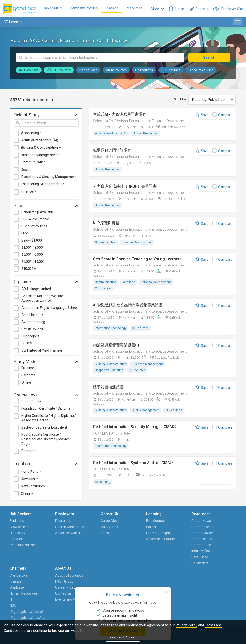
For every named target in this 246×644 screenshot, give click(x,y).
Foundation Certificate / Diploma (46, 410)
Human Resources (146, 135)
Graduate (181, 534)
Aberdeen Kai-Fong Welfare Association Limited (42, 300)
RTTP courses (171, 71)
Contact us (215, 540)
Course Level (46, 396)
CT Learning (13, 23)
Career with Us (218, 534)
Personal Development (137, 244)
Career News (153, 522)
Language (129, 284)
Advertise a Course (119, 543)
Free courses (88, 71)
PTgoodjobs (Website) (183, 567)
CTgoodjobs (30, 337)
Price (46, 207)
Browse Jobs (20, 528)
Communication (34, 163)
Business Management (41, 156)
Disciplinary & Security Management (49, 178)
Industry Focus (154, 552)
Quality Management (146, 412)
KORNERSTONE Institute (111, 435)
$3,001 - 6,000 (32, 256)
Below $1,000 (32, 242)
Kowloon (30, 480)
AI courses (29, 71)
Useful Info (151, 558)
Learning (116, 9)
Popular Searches (17, 549)
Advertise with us (54, 543)
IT (176, 552)
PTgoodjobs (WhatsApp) (183, 579)
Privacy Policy (186, 625)
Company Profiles (88, 9)
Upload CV (18, 534)
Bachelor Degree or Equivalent (44, 429)
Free (25, 235)
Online (26, 384)
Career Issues (154, 540)
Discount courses (201, 71)
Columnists (152, 564)
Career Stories (154, 528)
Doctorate (29, 452)
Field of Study (46, 116)
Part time (28, 376)
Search (212, 59)
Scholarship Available (38, 213)
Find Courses (120, 522)
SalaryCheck (86, 528)
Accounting (32, 134)
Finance (29, 193)
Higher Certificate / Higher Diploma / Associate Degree (49, 419)
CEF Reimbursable (35, 220)
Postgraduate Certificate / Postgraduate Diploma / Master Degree (45, 440)
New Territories (35, 487)
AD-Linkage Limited (36, 290)
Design (28, 171)
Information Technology (111, 330)
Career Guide (153, 546)
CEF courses (59, 71)
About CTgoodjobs (221, 522)
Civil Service (183, 522)
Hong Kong (31, 473)
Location (46, 465)
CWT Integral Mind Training (42, 352)
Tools (81, 534)
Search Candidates (52, 531)
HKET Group (216, 528)
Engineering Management (42, 185)
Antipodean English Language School (49, 309)
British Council (32, 330)
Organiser (46, 283)
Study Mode (46, 363)
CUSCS (27, 344)
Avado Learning (33, 323)
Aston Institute (33, 316)
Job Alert (17, 540)
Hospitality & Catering (109, 372)
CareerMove (86, 522)
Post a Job (52, 522)
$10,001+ (28, 270)
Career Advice (154, 534)
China (27, 495)
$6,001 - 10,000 (33, 263)
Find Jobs (17, 522)
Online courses (116, 71)
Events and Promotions (216, 549)
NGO (178, 558)
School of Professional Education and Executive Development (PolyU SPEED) (151, 122)
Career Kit (56, 9)
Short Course (31, 402)
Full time (28, 369)
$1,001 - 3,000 (32, 249)
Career (115, 528)
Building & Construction (41, 149)
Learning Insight (122, 534)
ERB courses (144, 71)
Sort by (180, 100)
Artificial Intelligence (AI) (40, 142)
